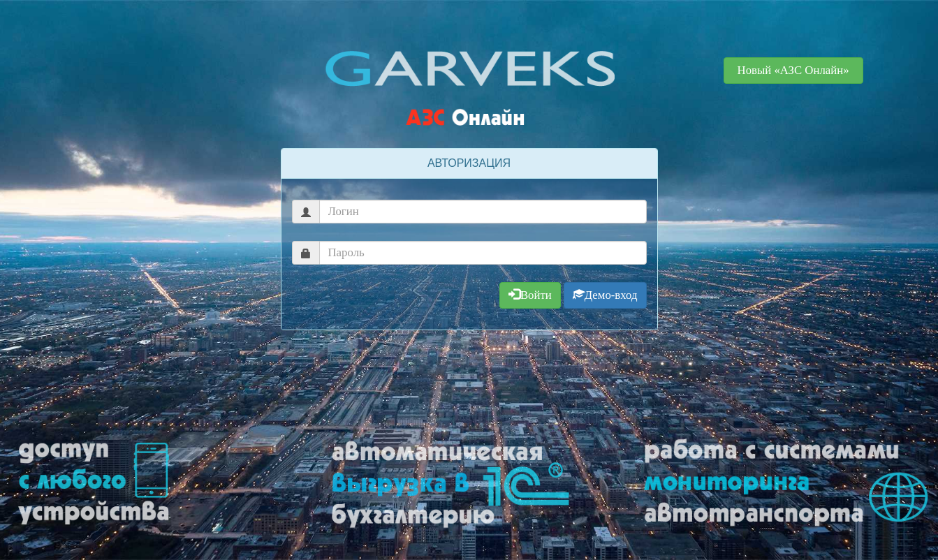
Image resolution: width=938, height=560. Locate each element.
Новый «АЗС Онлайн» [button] (793, 70)
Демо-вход (605, 295)
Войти (530, 295)
